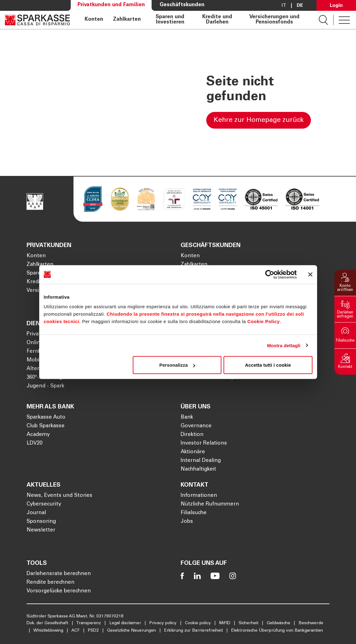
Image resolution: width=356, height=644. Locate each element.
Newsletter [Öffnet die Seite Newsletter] (41, 530)
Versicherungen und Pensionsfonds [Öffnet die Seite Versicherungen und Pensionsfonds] (274, 20)
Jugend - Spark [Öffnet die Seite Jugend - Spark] (45, 386)
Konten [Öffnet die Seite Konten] (94, 20)
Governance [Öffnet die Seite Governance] (196, 426)
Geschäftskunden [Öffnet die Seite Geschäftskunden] (182, 5)
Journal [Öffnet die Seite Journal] (36, 513)
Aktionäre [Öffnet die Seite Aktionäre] (193, 452)
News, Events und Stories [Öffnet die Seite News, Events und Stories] (59, 496)
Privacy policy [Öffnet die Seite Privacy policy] (164, 623)
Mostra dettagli (284, 345)
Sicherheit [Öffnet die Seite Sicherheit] (249, 623)
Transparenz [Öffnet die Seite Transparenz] (89, 623)
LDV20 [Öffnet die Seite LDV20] (34, 444)
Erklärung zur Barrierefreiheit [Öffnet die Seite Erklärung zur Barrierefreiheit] (194, 631)
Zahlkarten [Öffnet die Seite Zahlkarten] (127, 20)
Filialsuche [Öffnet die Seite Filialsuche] (194, 513)
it (284, 6)
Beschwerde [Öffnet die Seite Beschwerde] (311, 623)
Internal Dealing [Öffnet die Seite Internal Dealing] (201, 461)
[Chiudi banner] (310, 274)
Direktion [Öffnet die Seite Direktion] (192, 435)
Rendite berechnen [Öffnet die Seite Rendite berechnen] (50, 583)
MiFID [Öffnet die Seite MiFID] (225, 623)
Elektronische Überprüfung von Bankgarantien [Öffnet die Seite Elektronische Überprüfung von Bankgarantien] (277, 631)
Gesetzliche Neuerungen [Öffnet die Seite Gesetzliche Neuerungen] (132, 631)
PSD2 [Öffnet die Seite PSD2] (94, 631)
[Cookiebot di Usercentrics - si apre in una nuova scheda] (270, 274)
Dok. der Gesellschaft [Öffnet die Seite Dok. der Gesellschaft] (48, 623)
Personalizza (177, 365)
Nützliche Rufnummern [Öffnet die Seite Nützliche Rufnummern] (210, 504)
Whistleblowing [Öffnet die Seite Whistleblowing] (49, 631)
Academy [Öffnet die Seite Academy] (38, 435)
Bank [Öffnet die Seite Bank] (187, 418)
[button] (345, 283)
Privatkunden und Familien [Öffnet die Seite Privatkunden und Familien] (111, 5)
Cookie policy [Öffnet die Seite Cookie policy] (199, 623)
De (300, 6)
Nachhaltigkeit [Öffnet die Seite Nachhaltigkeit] (198, 469)
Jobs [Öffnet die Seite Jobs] (187, 522)
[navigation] (194, 20)
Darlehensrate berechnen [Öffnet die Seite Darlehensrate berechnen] (59, 574)
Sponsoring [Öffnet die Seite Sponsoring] (41, 522)
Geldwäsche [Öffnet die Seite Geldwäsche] (279, 623)
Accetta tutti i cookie (268, 365)
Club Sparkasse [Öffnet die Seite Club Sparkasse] (46, 426)
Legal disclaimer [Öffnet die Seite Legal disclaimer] (126, 623)
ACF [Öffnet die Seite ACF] (76, 631)
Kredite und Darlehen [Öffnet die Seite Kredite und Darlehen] (217, 20)
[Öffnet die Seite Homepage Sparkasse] (37, 20)
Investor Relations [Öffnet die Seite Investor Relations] (204, 444)
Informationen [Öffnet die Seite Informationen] (199, 496)
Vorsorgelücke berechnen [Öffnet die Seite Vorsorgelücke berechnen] (59, 591)
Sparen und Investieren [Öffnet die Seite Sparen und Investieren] (170, 20)
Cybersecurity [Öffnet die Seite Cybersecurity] (44, 504)
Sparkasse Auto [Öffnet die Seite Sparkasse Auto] (46, 418)
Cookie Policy (264, 321)
